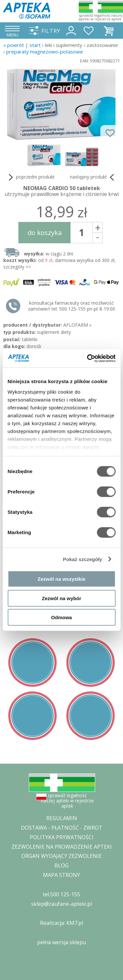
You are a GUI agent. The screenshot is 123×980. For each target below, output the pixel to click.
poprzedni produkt (31, 177)
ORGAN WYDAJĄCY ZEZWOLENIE (61, 856)
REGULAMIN (62, 818)
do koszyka (45, 233)
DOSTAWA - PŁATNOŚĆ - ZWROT (62, 828)
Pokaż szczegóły (83, 559)
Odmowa (61, 617)
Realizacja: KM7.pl (61, 923)
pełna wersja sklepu (61, 942)
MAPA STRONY (61, 875)
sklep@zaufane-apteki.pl (61, 904)
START (35, 45)
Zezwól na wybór (61, 598)
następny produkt (93, 177)
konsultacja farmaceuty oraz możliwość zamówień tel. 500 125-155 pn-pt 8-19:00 (72, 306)
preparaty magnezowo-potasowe (45, 52)
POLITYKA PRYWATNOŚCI (62, 837)
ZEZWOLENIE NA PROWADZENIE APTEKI (62, 847)
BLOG (61, 865)
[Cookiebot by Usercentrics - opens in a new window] (88, 358)
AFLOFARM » (77, 325)
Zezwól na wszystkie (62, 579)
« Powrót (14, 45)
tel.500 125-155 (61, 894)
